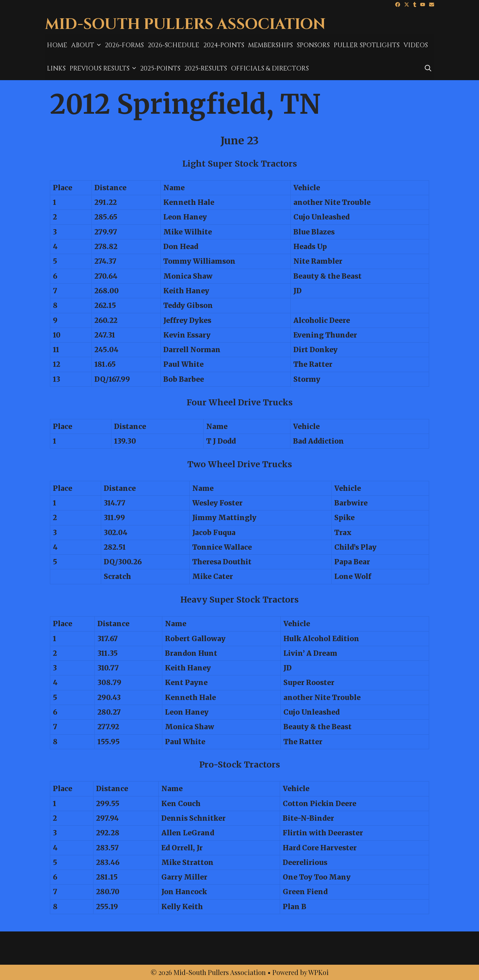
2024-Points (224, 45)
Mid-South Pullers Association (185, 24)
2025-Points (160, 69)
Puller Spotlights (367, 45)
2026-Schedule (173, 45)
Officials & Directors (270, 69)
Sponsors (313, 45)
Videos (416, 45)
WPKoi (319, 972)
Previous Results (104, 69)
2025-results (206, 69)
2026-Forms (124, 45)
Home (57, 45)
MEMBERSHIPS (270, 45)
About (87, 45)
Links (56, 69)
